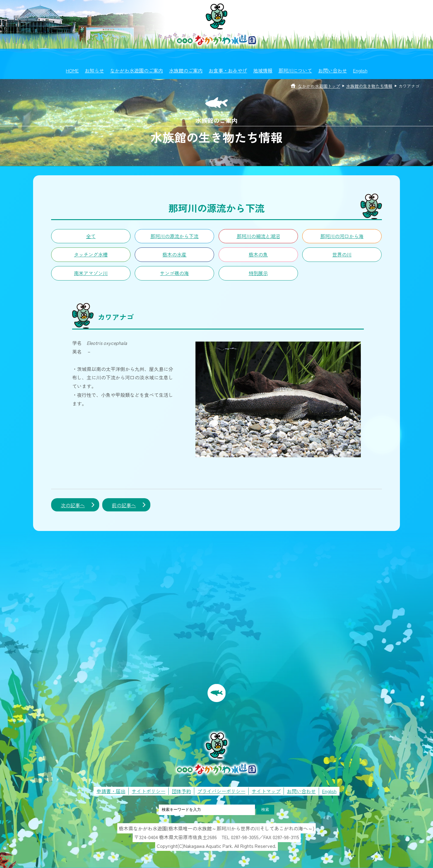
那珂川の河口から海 (342, 236)
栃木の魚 (258, 254)
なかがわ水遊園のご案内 (137, 70)
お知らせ (94, 70)
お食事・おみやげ (228, 70)
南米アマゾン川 (91, 273)
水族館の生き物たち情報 (369, 86)
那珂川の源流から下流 (174, 236)
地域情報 (263, 70)
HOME (72, 70)
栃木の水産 (174, 254)
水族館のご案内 (186, 70)
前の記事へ (124, 505)
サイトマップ (266, 791)
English (360, 70)
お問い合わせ (333, 70)
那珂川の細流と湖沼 (258, 236)
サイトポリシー (149, 791)
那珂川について (295, 70)
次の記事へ (73, 505)
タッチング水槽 (91, 254)
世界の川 (342, 254)
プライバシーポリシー (221, 791)
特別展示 (258, 273)
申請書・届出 (111, 791)
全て (91, 236)
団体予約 (181, 791)
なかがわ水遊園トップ (319, 86)
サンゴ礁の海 (174, 273)
